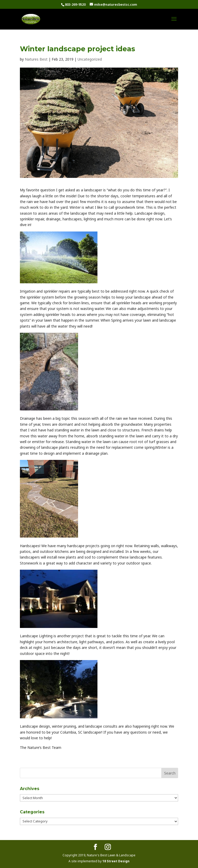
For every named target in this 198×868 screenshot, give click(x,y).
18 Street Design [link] (116, 861)
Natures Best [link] (36, 59)
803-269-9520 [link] (75, 4)
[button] (174, 22)
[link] (31, 19)
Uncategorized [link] (90, 59)
